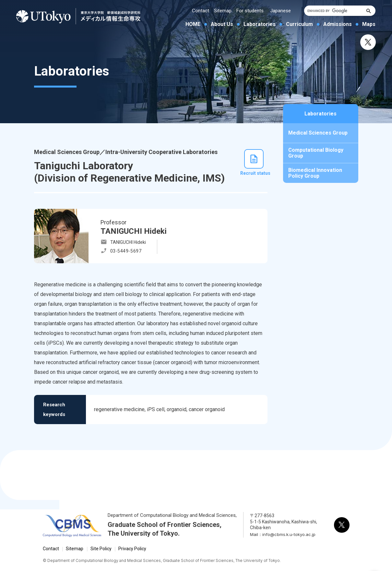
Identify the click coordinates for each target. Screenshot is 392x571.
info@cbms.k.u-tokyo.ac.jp (289, 534)
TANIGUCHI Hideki (128, 242)
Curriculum (299, 24)
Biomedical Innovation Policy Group (315, 173)
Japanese (280, 11)
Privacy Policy (132, 549)
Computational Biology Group (316, 153)
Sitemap (223, 11)
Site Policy (101, 549)
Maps (369, 24)
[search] (335, 11)
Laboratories (260, 24)
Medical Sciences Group (318, 133)
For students (250, 11)
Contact (201, 11)
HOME (193, 24)
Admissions (338, 24)
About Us (222, 24)
